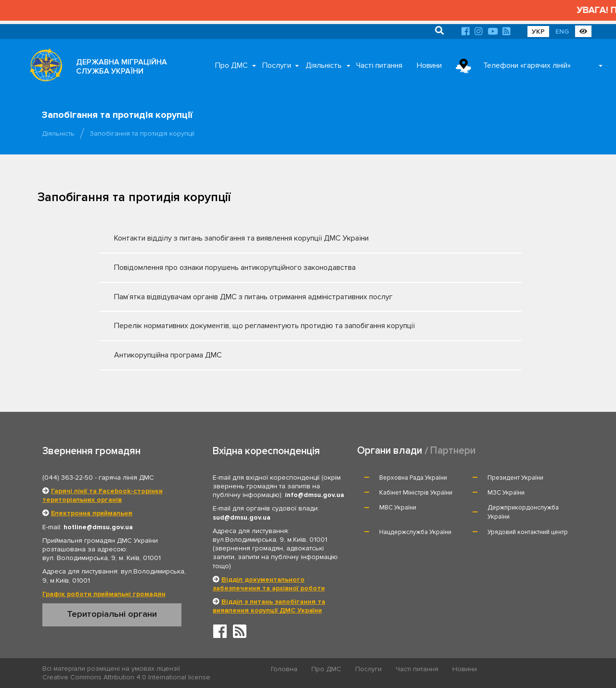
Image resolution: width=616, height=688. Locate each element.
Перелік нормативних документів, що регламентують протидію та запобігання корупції (302, 326)
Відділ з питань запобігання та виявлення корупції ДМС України (269, 606)
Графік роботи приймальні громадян (104, 594)
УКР (538, 32)
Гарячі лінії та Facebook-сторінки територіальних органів (103, 495)
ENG (562, 32)
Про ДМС (231, 65)
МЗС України (506, 493)
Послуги (277, 65)
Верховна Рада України (413, 478)
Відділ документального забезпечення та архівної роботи (269, 584)
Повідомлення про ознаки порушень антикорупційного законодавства (302, 268)
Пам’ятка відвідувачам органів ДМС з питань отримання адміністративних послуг (302, 297)
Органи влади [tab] (390, 451)
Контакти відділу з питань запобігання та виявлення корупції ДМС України (302, 238)
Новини (429, 65)
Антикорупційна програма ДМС (302, 355)
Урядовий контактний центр (528, 532)
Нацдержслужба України (415, 532)
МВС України (398, 508)
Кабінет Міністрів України (416, 493)
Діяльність (324, 65)
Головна (284, 669)
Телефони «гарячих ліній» (527, 65)
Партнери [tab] (453, 451)
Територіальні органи (112, 614)
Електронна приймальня (92, 513)
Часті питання (379, 65)
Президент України (515, 478)
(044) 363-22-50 (68, 478)
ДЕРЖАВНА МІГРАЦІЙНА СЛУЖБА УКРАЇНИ (122, 67)
